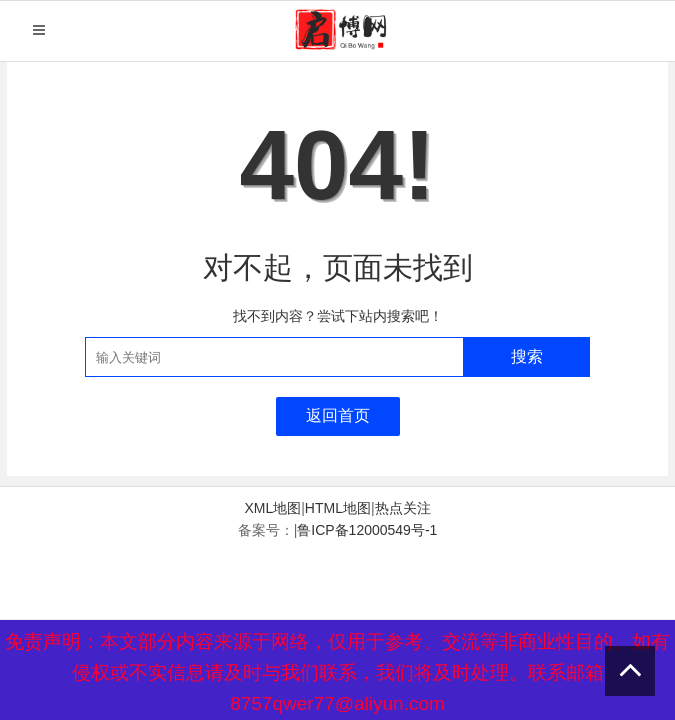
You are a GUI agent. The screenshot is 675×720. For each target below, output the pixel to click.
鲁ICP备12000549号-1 (367, 530)
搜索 (527, 356)
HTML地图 (338, 508)
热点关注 (403, 508)
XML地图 (272, 508)
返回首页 (338, 415)
